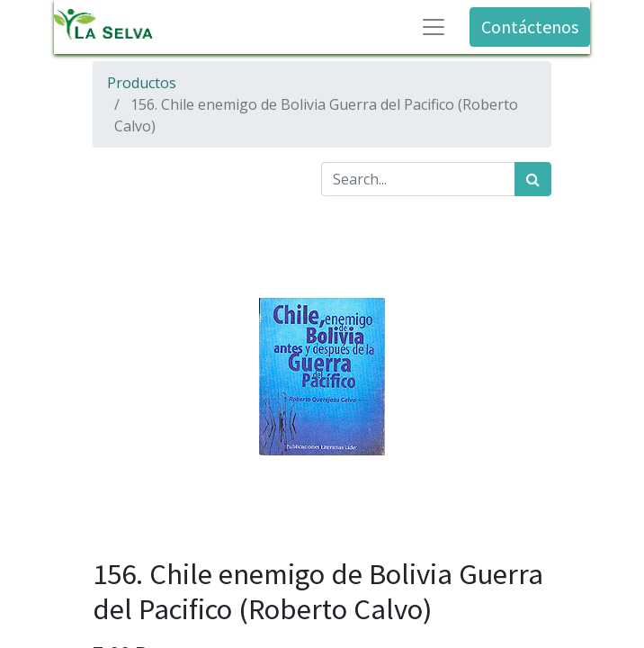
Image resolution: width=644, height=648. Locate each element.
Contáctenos (530, 27)
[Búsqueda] (533, 179)
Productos (142, 83)
